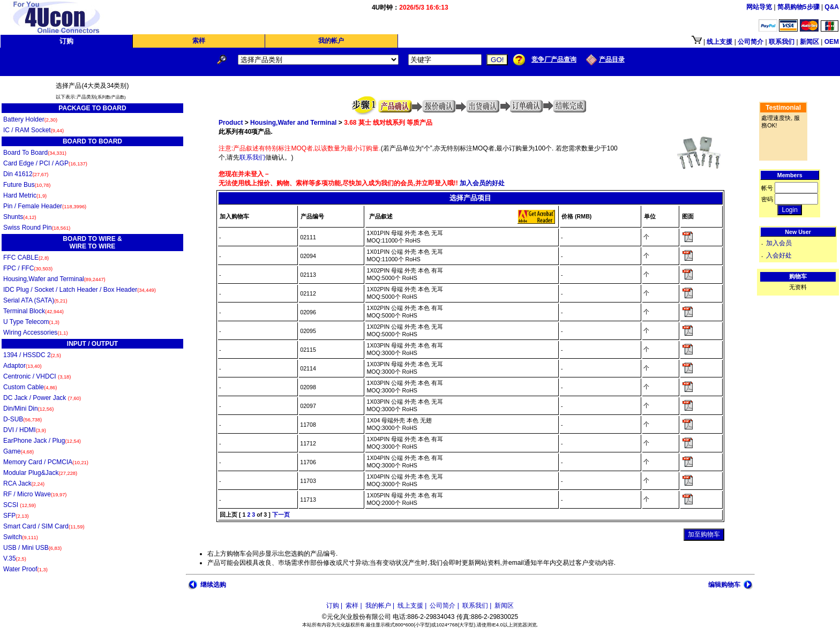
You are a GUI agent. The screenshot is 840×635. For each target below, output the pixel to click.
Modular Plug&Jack (40, 473)
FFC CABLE (26, 258)
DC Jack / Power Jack (42, 398)
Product (231, 123)
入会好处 (779, 255)
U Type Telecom (31, 322)
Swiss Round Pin (37, 228)
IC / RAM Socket (33, 130)
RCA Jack (24, 483)
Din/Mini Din (28, 409)
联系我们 (252, 157)
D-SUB (22, 419)
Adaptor (22, 366)
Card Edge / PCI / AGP (45, 163)
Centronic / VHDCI (37, 376)
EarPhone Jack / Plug (42, 441)
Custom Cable (30, 387)
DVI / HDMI (25, 430)
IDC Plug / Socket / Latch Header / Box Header (80, 290)
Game (18, 451)
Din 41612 (26, 174)
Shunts (20, 217)
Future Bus (27, 185)
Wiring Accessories (36, 332)
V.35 (15, 558)
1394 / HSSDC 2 (32, 355)
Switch (21, 537)
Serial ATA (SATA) (35, 300)
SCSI (20, 505)
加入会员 (779, 243)
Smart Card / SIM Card (44, 526)
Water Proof (25, 569)
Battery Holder (30, 119)
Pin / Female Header (45, 206)
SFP (16, 516)
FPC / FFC (28, 268)
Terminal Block (33, 311)
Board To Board (35, 153)
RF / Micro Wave (35, 494)
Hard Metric (25, 195)
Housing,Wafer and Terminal (54, 279)
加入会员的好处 (481, 183)
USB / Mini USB (32, 548)
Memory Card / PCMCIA (46, 462)
